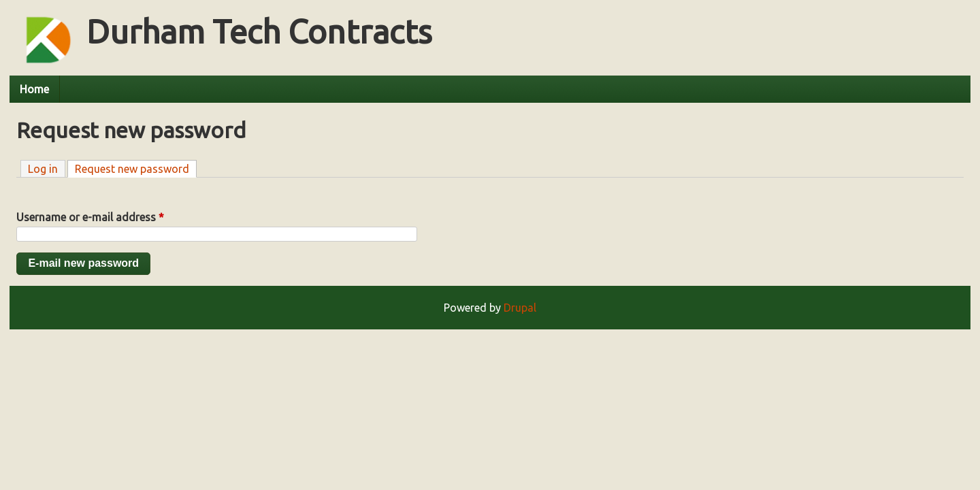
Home (34, 89)
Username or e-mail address (90, 217)
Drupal (520, 308)
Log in (43, 169)
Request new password (136, 168)
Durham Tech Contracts (259, 31)
